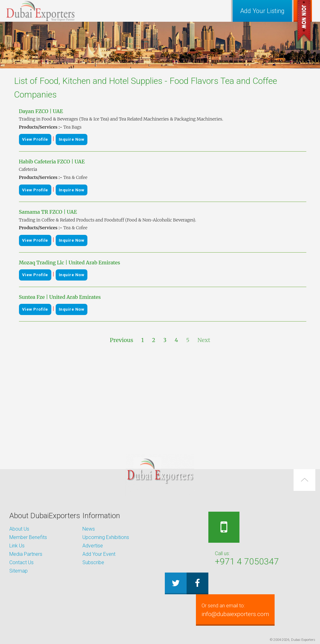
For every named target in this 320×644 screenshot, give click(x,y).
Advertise (93, 546)
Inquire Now (72, 139)
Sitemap (19, 571)
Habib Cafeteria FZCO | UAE (52, 162)
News (89, 529)
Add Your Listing (262, 11)
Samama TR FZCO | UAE (48, 212)
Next (204, 340)
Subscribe (93, 562)
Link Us (17, 546)
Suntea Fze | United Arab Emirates (60, 297)
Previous (121, 340)
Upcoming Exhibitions (106, 537)
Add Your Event (99, 554)
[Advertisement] (160, 399)
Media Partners (26, 554)
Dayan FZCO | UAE (41, 111)
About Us (19, 529)
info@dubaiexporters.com (241, 610)
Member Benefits (28, 537)
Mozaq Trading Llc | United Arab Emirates (70, 263)
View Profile (35, 139)
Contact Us (21, 562)
